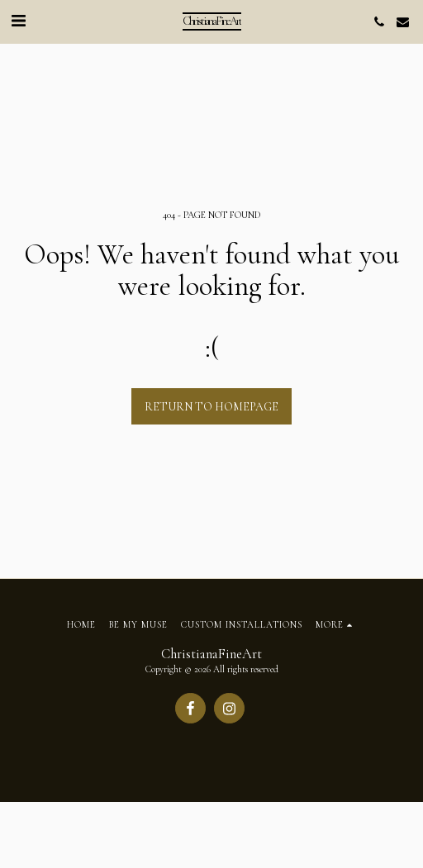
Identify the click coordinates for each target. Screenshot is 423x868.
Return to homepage (211, 407)
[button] (18, 21)
